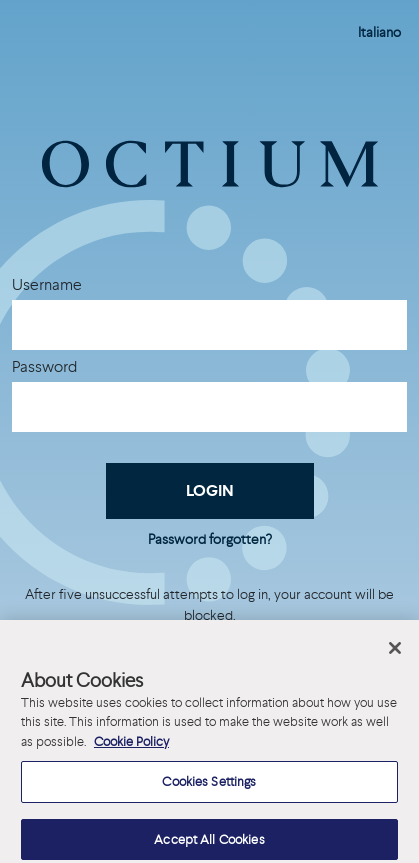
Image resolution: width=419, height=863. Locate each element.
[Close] (395, 656)
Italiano (379, 32)
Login (210, 490)
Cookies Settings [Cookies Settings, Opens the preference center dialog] (209, 789)
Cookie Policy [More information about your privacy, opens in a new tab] (131, 749)
